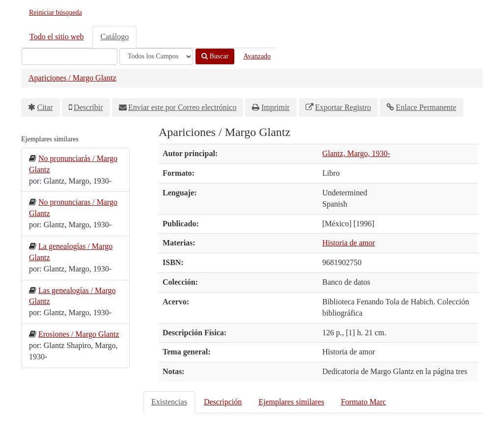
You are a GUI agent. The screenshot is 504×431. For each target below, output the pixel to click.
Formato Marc (364, 402)
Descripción (223, 402)
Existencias (169, 402)
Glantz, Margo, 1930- (356, 153)
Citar (45, 107)
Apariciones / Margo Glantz (72, 78)
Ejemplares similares (291, 402)
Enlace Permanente (426, 107)
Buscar (215, 56)
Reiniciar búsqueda (56, 13)
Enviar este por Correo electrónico (182, 107)
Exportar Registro (343, 107)
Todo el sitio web (56, 37)
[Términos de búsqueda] (70, 56)
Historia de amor (349, 243)
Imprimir (276, 107)
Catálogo (114, 37)
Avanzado (257, 56)
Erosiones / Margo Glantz (79, 334)
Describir (88, 107)
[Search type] (156, 56)
